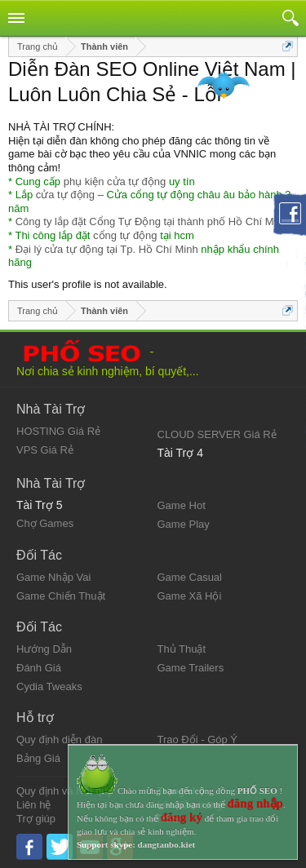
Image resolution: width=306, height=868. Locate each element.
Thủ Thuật (182, 649)
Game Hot (182, 505)
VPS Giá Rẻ (45, 450)
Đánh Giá (39, 668)
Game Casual (190, 577)
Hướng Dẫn (44, 649)
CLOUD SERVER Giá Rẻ (217, 434)
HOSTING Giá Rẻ (58, 431)
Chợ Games (45, 523)
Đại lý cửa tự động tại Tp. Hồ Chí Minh (107, 249)
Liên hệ (33, 805)
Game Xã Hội (190, 596)
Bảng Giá (38, 758)
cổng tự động (125, 235)
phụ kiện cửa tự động (115, 182)
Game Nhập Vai (53, 577)
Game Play (184, 524)
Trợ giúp (36, 819)
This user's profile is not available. (88, 284)
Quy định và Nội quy (64, 791)
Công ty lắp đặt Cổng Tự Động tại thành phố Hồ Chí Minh (152, 221)
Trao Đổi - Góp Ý (198, 740)
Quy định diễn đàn (59, 740)
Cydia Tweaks (49, 686)
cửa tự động (65, 195)
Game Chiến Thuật (61, 596)
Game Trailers (191, 668)
